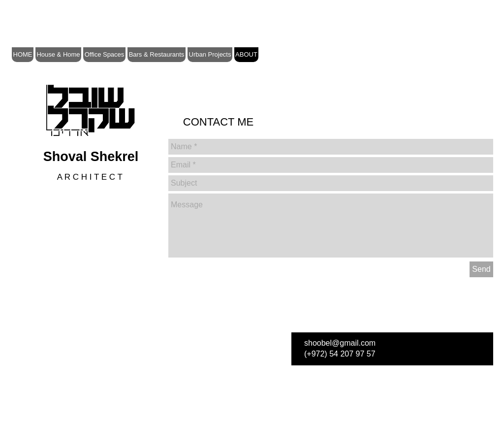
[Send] (481, 269)
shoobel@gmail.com (340, 343)
